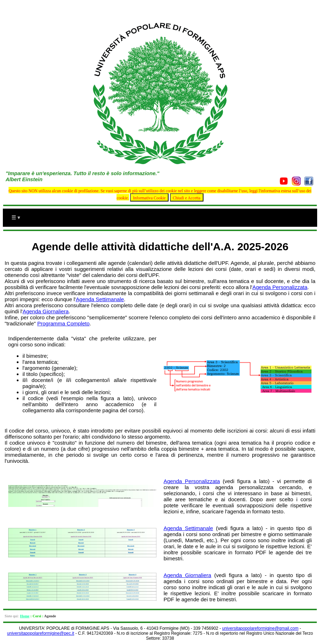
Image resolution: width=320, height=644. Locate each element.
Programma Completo (64, 323)
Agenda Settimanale (100, 299)
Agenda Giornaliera (45, 311)
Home (25, 616)
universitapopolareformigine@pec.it (41, 633)
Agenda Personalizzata (280, 287)
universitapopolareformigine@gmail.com (260, 628)
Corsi (37, 616)
